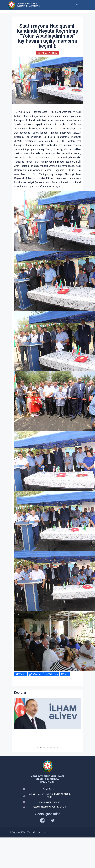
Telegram (53, 674)
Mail (67, 674)
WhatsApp (37, 674)
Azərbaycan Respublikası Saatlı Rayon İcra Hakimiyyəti (28, 5)
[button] (37, 748)
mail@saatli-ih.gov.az (50, 802)
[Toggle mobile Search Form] (77, 5)
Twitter (23, 674)
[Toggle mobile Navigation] (84, 5)
